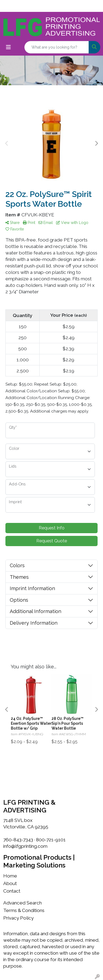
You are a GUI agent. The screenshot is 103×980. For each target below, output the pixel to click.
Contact (12, 891)
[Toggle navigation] (8, 47)
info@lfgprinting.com (25, 846)
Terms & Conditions (24, 910)
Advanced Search (22, 903)
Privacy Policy (18, 918)
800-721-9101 (51, 840)
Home (10, 876)
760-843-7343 (18, 840)
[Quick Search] (57, 47)
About (10, 883)
